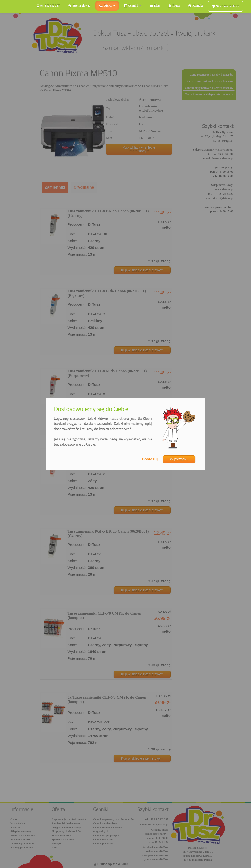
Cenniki (132, 6)
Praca (174, 6)
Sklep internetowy (226, 6)
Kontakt (196, 6)
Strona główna (79, 6)
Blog (155, 6)
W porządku (179, 459)
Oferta (107, 6)
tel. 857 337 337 (48, 6)
